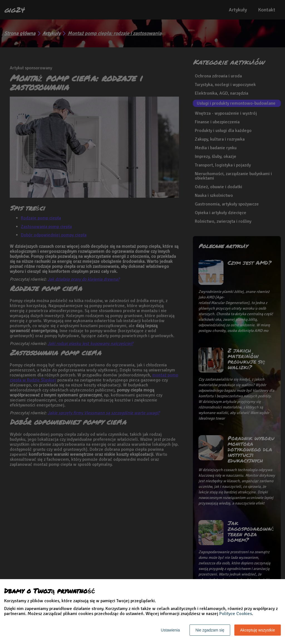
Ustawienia (170, 630)
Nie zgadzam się (210, 630)
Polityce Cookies (236, 614)
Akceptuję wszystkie (258, 630)
